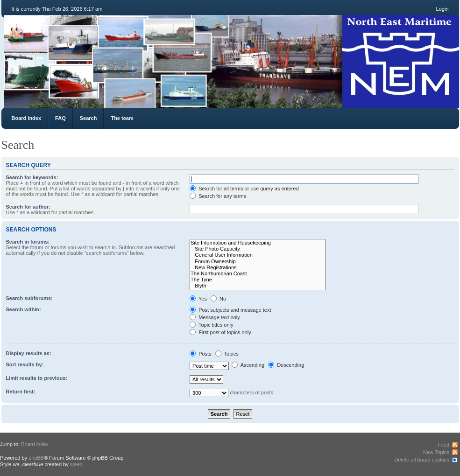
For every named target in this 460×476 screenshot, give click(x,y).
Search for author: (28, 207)
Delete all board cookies (422, 460)
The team (122, 118)
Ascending (248, 365)
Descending (286, 365)
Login (442, 9)
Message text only (215, 317)
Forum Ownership (258, 262)
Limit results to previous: (37, 378)
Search (88, 118)
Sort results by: (25, 364)
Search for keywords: (32, 177)
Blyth (258, 286)
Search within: (24, 309)
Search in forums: (28, 242)
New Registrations (258, 268)
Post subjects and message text (230, 310)
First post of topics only (220, 332)
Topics (227, 354)
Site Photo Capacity (258, 249)
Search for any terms (218, 196)
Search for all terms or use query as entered (244, 189)
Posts (201, 354)
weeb (76, 464)
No (218, 299)
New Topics (436, 452)
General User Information (258, 255)
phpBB (36, 458)
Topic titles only (211, 325)
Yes (198, 299)
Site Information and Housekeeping (258, 243)
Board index (27, 118)
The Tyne (258, 280)
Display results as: (29, 353)
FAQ (60, 118)
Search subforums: (29, 298)
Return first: (21, 392)
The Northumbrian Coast (258, 274)
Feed (443, 445)
